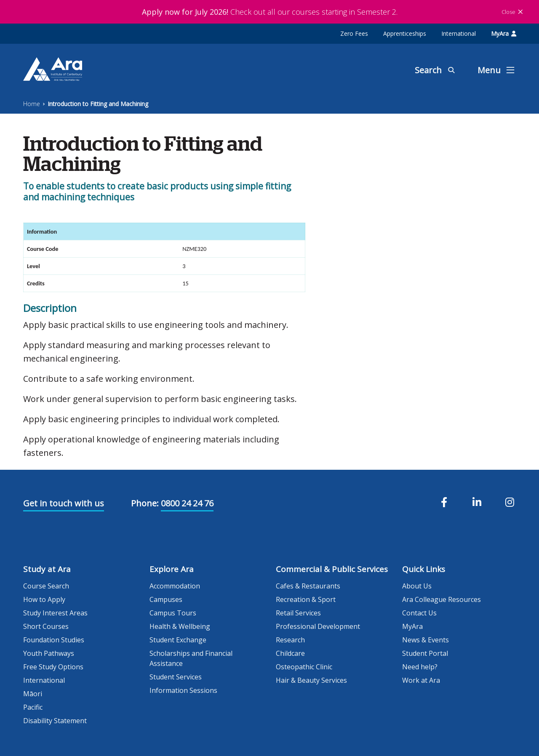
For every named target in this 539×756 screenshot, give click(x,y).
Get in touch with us (64, 503)
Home (32, 104)
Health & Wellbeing (180, 626)
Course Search (46, 586)
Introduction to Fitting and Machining (98, 104)
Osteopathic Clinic (304, 667)
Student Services (176, 677)
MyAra (504, 33)
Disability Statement (55, 721)
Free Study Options (53, 667)
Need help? (420, 667)
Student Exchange (178, 640)
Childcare (290, 653)
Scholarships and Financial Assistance (191, 658)
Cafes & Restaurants (308, 586)
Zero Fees (354, 33)
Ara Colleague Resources (442, 599)
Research (290, 640)
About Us (417, 586)
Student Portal (425, 653)
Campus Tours (173, 613)
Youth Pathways (49, 653)
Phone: (145, 503)
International (459, 33)
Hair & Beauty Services (311, 680)
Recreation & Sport (306, 599)
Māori (33, 694)
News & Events (426, 640)
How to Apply (44, 599)
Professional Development (318, 626)
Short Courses (46, 626)
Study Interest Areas (55, 613)
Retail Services (298, 613)
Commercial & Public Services (332, 569)
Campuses (166, 599)
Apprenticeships (405, 33)
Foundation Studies (54, 640)
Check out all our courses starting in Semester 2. (270, 12)
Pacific (33, 707)
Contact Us (419, 613)
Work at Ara (421, 680)
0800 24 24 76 (187, 503)
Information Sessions (183, 690)
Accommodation (175, 586)
